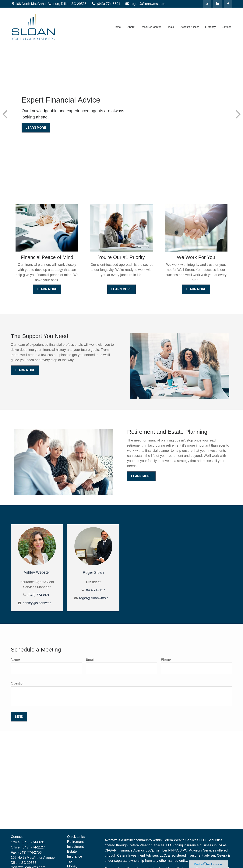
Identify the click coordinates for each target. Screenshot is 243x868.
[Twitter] (207, 4)
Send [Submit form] (19, 717)
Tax (70, 861)
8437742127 (96, 590)
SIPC (183, 850)
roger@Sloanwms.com (145, 4)
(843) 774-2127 (33, 847)
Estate (72, 852)
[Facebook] (228, 4)
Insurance (75, 856)
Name (15, 659)
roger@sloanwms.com (96, 598)
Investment (76, 847)
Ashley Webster (37, 572)
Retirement (76, 842)
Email (90, 659)
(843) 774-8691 (106, 4)
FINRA (173, 850)
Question (18, 683)
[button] (117, 27)
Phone (166, 659)
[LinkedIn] (218, 4)
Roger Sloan (93, 572)
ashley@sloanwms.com (39, 603)
